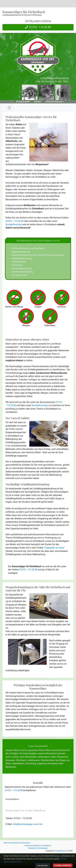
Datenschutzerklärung (12, 843)
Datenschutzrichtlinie (13, 862)
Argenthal (42, 764)
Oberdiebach (18, 764)
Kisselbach (53, 764)
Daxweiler (10, 760)
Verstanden (43, 865)
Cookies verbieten (63, 865)
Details (64, 859)
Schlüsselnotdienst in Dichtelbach (38, 845)
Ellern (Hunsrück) (59, 757)
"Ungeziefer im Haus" (54, 548)
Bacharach (11, 767)
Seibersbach (44, 757)
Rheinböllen (31, 757)
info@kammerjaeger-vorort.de (28, 824)
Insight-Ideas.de (62, 851)
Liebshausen (34, 760)
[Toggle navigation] (9, 108)
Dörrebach (21, 760)
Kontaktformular (14, 225)
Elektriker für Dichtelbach (38, 848)
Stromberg (31, 764)
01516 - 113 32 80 (38, 27)
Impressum (26, 843)
